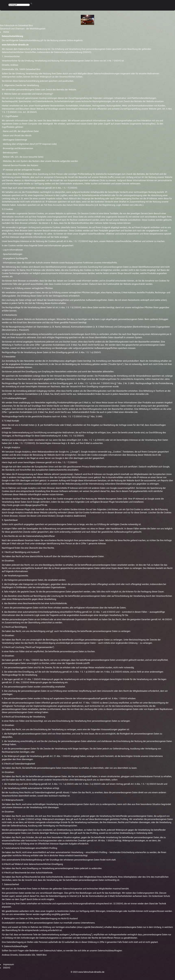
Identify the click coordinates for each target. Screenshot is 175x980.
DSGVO (7, 968)
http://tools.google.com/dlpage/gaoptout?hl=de (24, 505)
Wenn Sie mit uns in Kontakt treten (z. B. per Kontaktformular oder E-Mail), (37, 425)
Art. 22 (92, 612)
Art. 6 (72, 672)
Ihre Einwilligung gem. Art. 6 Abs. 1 (70, 383)
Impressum (9, 964)
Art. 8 (111, 699)
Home (6, 32)
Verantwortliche (12, 56)
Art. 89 (97, 841)
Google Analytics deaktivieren (71, 516)
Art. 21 (24, 679)
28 (28, 112)
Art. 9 (103, 672)
